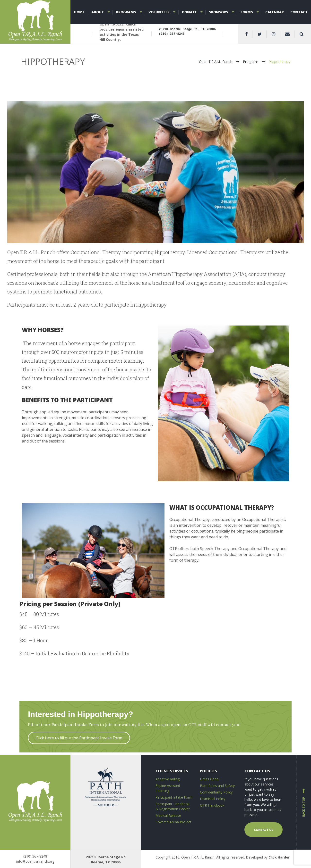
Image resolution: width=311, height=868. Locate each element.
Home (79, 12)
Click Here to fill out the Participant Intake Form (79, 738)
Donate (189, 12)
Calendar (275, 12)
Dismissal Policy (213, 799)
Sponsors (219, 12)
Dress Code (209, 779)
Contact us (263, 830)
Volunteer (159, 12)
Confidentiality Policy (216, 792)
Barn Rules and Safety (217, 786)
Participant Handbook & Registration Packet (173, 806)
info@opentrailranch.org (35, 861)
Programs (126, 12)
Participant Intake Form (174, 797)
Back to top (304, 802)
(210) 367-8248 (35, 856)
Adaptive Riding (168, 779)
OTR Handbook (212, 805)
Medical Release (168, 815)
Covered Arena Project (173, 822)
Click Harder (279, 857)
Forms (247, 12)
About (98, 12)
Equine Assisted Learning (168, 788)
